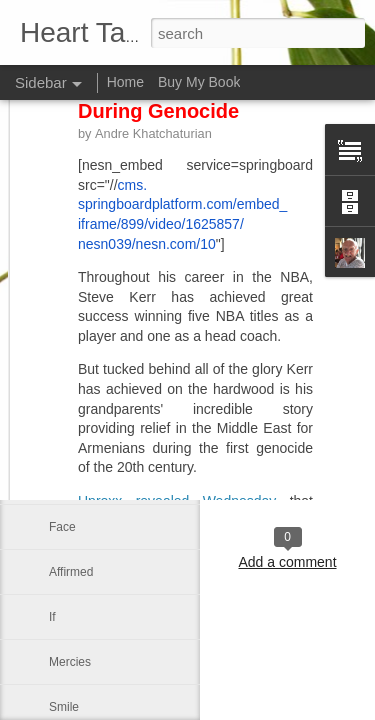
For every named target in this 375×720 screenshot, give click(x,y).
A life (62, 392)
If (52, 617)
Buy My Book (199, 82)
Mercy (65, 347)
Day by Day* (82, 482)
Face (62, 527)
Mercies (70, 662)
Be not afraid (83, 302)
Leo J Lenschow (287, 460)
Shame (68, 437)
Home (125, 82)
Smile (64, 707)
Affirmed (71, 572)
